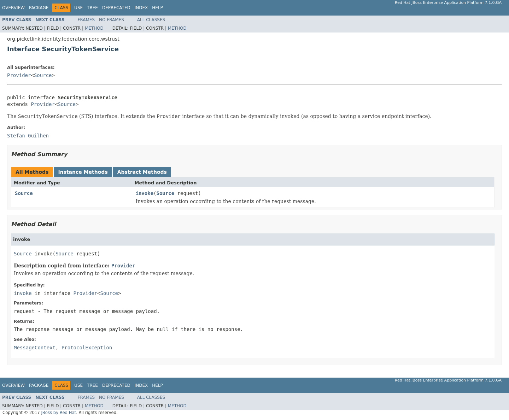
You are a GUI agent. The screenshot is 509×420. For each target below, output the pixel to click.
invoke (145, 193)
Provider (19, 75)
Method (94, 28)
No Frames (112, 20)
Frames (86, 20)
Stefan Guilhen (28, 136)
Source (43, 75)
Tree (92, 8)
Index (141, 8)
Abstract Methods (142, 172)
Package (39, 8)
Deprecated (116, 8)
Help (157, 8)
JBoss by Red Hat (58, 413)
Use (78, 8)
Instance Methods (83, 172)
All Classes (151, 20)
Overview (13, 8)
